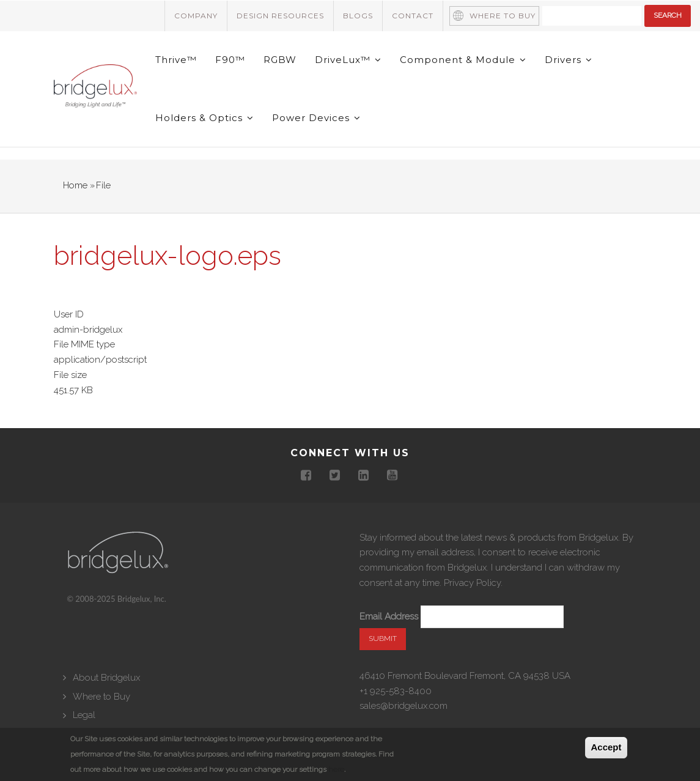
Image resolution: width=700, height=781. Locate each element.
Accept (606, 747)
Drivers (569, 60)
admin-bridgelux (88, 330)
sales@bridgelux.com (403, 706)
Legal (84, 715)
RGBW (280, 60)
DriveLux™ (348, 60)
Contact (413, 16)
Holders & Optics (204, 118)
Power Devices (316, 118)
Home (75, 185)
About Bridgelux (106, 678)
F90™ (230, 60)
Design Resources (280, 16)
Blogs (358, 16)
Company (196, 16)
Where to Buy (503, 16)
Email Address (389, 616)
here (336, 769)
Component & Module (463, 60)
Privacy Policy (472, 583)
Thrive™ (176, 60)
